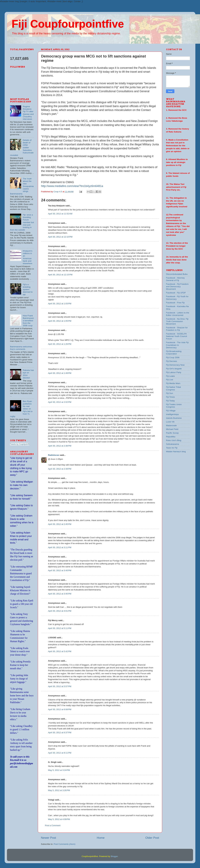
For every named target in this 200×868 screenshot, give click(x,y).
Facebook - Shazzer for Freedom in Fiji (177, 329)
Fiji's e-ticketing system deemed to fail (28, 290)
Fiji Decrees (172, 361)
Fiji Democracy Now (175, 365)
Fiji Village (171, 411)
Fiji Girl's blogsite (174, 369)
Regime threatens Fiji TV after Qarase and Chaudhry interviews (28, 113)
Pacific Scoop (172, 433)
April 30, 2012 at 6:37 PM (60, 733)
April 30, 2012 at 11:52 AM (60, 214)
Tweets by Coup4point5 (20, 444)
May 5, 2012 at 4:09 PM (59, 819)
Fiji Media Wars (173, 383)
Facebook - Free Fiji (175, 303)
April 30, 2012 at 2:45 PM (60, 524)
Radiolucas (54, 455)
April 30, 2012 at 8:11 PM (60, 753)
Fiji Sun (169, 393)
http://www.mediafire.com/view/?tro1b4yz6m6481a (72, 186)
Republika (171, 437)
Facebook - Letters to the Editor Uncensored (178, 314)
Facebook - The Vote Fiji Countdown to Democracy (177, 345)
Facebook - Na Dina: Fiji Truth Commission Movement (177, 321)
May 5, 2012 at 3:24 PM (59, 770)
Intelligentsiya (172, 414)
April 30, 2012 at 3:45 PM (60, 570)
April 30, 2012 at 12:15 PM (60, 275)
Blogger (114, 856)
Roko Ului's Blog (174, 440)
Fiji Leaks (170, 376)
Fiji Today (170, 401)
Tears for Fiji (172, 448)
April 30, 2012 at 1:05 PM (60, 321)
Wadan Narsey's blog (176, 452)
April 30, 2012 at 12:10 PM (60, 237)
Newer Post (48, 838)
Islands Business (174, 418)
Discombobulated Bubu (177, 274)
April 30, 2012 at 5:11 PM (60, 628)
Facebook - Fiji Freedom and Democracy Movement (177, 287)
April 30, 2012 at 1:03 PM (60, 304)
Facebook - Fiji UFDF (176, 293)
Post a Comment (53, 825)
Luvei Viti (170, 422)
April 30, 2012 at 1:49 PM (60, 373)
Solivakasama (173, 444)
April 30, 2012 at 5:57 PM (60, 686)
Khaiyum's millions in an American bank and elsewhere (27, 257)
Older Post (152, 838)
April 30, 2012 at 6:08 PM (60, 709)
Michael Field (172, 429)
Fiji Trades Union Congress (174, 406)
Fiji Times (170, 397)
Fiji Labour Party (174, 372)
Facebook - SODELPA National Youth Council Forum (177, 336)
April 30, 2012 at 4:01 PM (60, 611)
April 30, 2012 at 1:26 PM (60, 344)
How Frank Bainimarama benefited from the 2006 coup (28, 321)
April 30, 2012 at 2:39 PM (60, 469)
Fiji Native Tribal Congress (173, 388)
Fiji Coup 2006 (173, 357)
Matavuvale (171, 425)
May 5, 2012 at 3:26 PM (59, 790)
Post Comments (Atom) (65, 844)
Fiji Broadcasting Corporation (174, 353)
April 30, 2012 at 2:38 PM (60, 446)
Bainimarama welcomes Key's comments (21, 348)
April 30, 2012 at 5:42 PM (60, 651)
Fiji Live (170, 380)
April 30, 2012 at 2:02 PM (60, 402)
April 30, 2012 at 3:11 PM (60, 547)
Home (101, 838)
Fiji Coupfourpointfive (68, 24)
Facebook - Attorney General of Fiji (175, 279)
